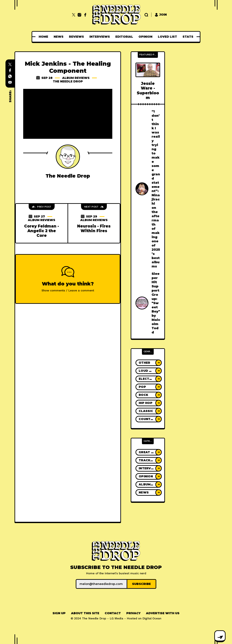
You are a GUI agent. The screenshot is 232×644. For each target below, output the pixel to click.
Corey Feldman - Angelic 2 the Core (42, 231)
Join (161, 15)
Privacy (133, 613)
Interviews (100, 37)
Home (43, 37)
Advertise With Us (163, 613)
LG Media (116, 618)
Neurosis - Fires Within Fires (94, 228)
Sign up (59, 613)
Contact (113, 613)
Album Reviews (76, 78)
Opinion (145, 37)
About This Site (85, 613)
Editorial (124, 37)
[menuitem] (43, 37)
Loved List (167, 37)
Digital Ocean (152, 618)
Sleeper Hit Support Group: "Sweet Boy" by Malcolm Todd (156, 303)
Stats (188, 37)
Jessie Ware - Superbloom (148, 91)
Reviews (76, 37)
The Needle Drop (68, 81)
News (59, 37)
